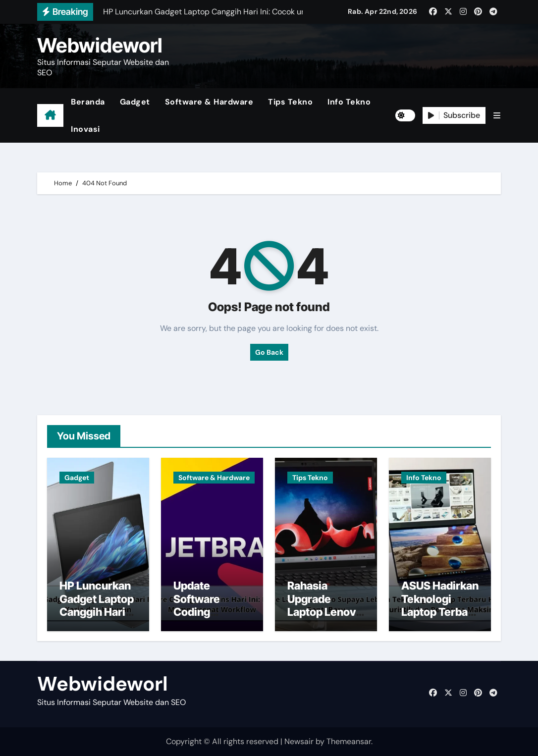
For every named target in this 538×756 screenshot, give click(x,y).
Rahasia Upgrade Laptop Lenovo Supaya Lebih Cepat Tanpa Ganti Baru (325, 618)
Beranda (88, 102)
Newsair (299, 741)
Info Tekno (349, 102)
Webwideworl (100, 45)
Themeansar (349, 741)
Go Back (269, 352)
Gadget (135, 102)
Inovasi (85, 129)
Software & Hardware (209, 102)
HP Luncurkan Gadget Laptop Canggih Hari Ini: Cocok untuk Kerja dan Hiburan (97, 618)
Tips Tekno (290, 102)
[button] (497, 116)
